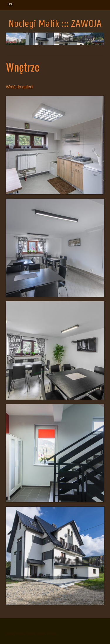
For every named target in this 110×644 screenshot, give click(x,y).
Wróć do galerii (20, 87)
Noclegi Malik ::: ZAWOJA (55, 23)
